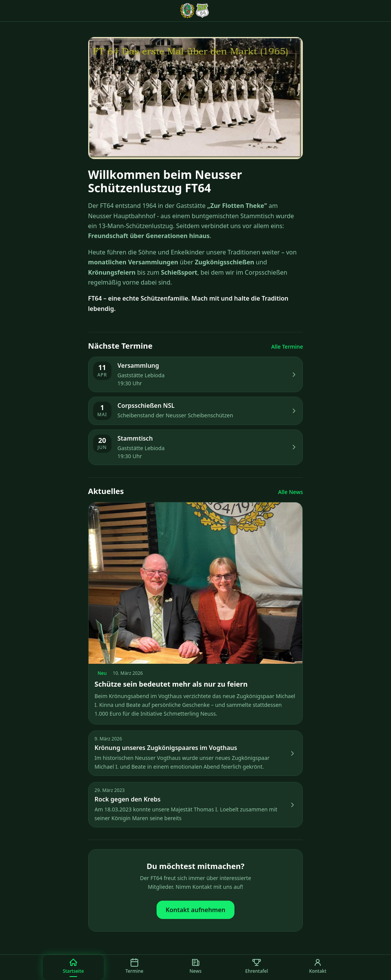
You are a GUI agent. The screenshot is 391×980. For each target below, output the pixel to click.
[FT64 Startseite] (195, 11)
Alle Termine (287, 347)
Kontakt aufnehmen (196, 910)
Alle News (290, 492)
